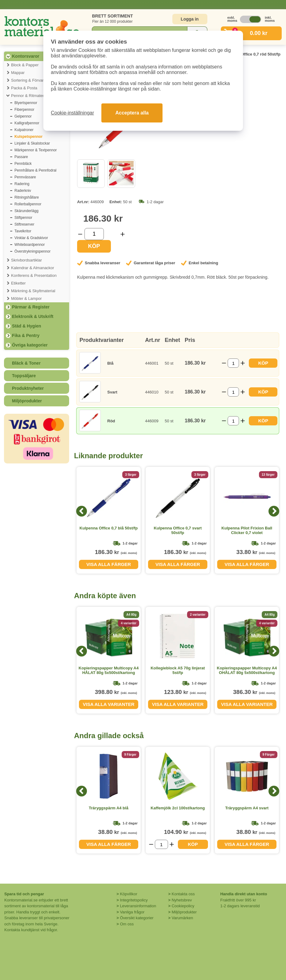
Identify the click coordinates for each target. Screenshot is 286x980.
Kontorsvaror (26, 56)
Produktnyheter (28, 388)
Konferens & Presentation (34, 275)
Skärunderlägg (26, 211)
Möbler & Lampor (26, 298)
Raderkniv (23, 191)
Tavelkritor (23, 231)
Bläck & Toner (26, 363)
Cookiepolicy (183, 906)
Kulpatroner (24, 130)
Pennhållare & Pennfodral (35, 170)
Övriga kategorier (30, 345)
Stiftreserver (24, 224)
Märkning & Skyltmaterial (33, 291)
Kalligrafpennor (27, 123)
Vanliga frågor (132, 912)
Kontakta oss (183, 894)
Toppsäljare (24, 376)
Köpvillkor (128, 894)
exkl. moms (231, 19)
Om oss (127, 924)
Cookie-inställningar (73, 113)
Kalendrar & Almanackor (33, 268)
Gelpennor (23, 116)
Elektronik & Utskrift (33, 316)
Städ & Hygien (27, 326)
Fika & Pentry (26, 335)
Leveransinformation (138, 906)
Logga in (190, 19)
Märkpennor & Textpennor (36, 150)
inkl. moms (268, 19)
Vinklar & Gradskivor (31, 238)
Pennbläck (23, 164)
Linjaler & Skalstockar (32, 143)
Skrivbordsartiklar (26, 260)
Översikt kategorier (137, 918)
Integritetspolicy (134, 900)
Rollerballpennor (28, 204)
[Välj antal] (94, 234)
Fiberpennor (24, 110)
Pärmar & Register (31, 307)
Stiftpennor (23, 218)
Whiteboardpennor (30, 245)
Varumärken (182, 918)
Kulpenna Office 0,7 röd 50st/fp (251, 54)
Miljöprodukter (27, 401)
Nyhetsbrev (182, 900)
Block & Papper (25, 65)
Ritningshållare (27, 197)
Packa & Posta (24, 88)
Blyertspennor (26, 103)
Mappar (18, 73)
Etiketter (18, 283)
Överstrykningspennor (32, 251)
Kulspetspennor (28, 137)
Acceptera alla (132, 113)
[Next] (274, 511)
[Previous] (82, 511)
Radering (22, 184)
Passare (21, 157)
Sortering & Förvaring (30, 80)
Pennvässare (25, 177)
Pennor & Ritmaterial (29, 96)
